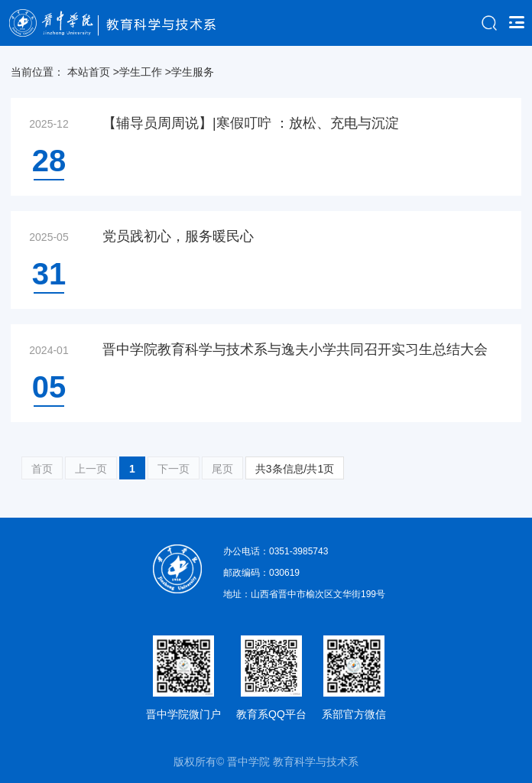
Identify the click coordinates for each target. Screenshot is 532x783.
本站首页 (89, 72)
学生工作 (141, 72)
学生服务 (193, 72)
